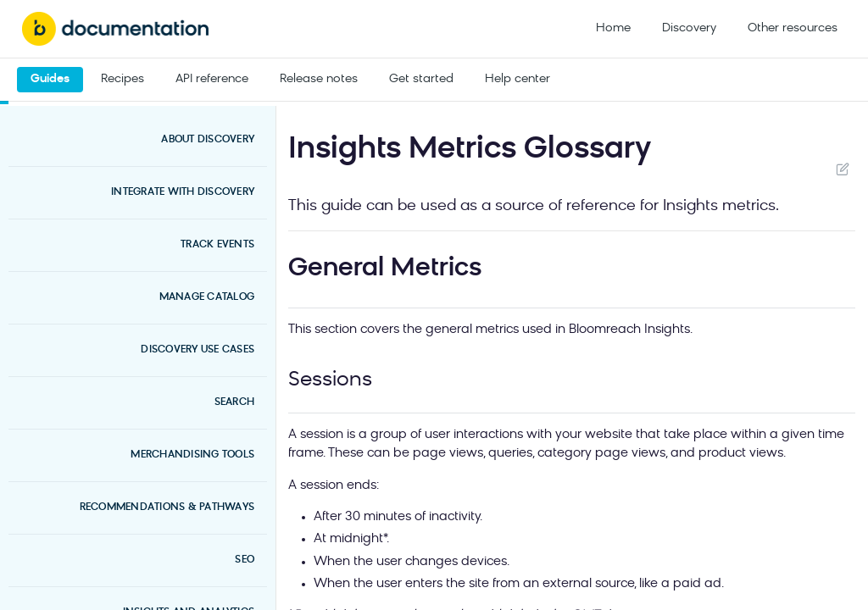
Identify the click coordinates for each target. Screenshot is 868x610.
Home (613, 28)
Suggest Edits (842, 169)
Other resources (793, 28)
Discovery (689, 28)
